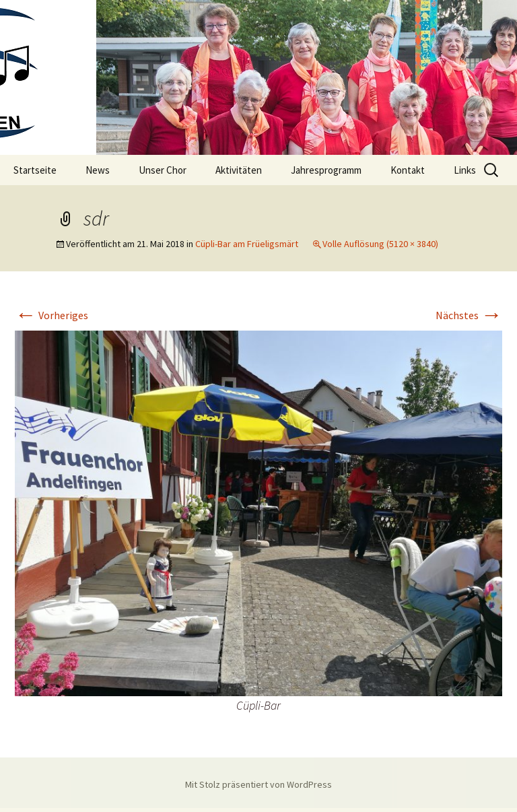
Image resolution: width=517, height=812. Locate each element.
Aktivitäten (239, 170)
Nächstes (469, 315)
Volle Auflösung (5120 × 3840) (380, 244)
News (98, 170)
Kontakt (408, 170)
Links (465, 170)
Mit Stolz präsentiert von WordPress (258, 784)
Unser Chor (163, 170)
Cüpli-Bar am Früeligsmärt (247, 244)
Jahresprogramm (326, 170)
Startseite (35, 170)
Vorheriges (51, 315)
